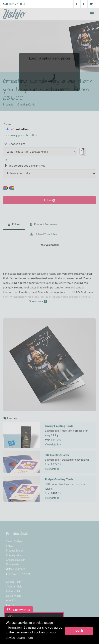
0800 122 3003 (16, 4)
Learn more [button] (25, 638)
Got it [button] (79, 631)
